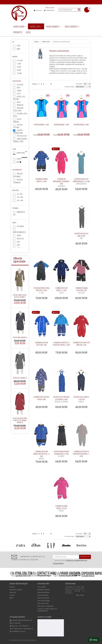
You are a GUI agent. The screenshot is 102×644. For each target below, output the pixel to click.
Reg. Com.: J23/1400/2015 (19, 626)
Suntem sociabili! (44, 617)
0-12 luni (20, 60)
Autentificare (49, 10)
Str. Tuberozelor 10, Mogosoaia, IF (21, 629)
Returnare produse (43, 592)
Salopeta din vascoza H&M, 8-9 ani (81, 236)
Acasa (36, 42)
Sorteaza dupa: (70, 87)
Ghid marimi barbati (44, 601)
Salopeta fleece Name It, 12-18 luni (81, 399)
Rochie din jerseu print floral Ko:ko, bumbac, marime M (20, 420)
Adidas (19, 235)
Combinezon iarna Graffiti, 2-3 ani (41, 180)
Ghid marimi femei (43, 598)
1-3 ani (19, 64)
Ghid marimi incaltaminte (45, 606)
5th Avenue (20, 226)
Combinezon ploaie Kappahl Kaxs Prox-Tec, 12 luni (41, 455)
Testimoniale (70, 584)
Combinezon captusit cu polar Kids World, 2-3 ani (61, 344)
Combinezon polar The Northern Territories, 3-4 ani (81, 454)
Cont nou (38, 10)
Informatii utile (43, 584)
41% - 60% (20, 200)
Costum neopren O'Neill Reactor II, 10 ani (41, 290)
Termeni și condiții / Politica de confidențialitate (47, 610)
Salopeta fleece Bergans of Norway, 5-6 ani (61, 399)
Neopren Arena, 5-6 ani (81, 125)
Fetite (19, 46)
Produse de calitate (16, 590)
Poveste (12, 587)
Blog (28, 32)
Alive (18, 245)
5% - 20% (20, 194)
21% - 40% (20, 197)
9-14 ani (19, 73)
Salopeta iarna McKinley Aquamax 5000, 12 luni (61, 454)
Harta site (13, 592)
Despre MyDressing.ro (19, 584)
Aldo (18, 242)
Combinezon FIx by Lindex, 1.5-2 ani (61, 290)
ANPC (11, 598)
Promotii (18, 32)
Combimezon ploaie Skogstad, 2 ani (41, 344)
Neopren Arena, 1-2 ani (41, 125)
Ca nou (22, 159)
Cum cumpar (42, 587)
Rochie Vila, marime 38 (20, 378)
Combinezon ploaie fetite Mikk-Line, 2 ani (81, 344)
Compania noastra (17, 617)
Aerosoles (20, 239)
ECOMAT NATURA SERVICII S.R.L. (21, 620)
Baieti (19, 49)
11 (51, 84)
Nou (19, 162)
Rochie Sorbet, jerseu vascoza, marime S (20, 296)
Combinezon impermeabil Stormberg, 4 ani (61, 183)
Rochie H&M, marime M (20, 337)
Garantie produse (43, 595)
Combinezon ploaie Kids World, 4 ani (41, 398)
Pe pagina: (79, 84)
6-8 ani (19, 70)
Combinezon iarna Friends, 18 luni (61, 508)
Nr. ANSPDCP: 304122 (17, 631)
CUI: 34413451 (15, 623)
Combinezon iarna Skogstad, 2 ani (81, 290)
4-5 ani (19, 67)
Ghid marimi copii (43, 603)
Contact (12, 595)
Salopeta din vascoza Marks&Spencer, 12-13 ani (81, 181)
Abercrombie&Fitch (19, 232)
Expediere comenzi (44, 590)
